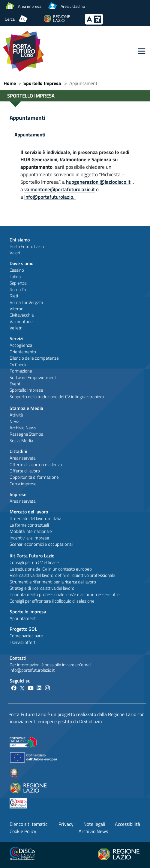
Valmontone (21, 321)
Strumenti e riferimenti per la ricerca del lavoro (53, 582)
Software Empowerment (33, 377)
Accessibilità (127, 824)
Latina (15, 277)
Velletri (16, 328)
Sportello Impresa (42, 83)
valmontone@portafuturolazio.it (60, 189)
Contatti (18, 658)
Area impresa (30, 6)
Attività (16, 415)
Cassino (17, 270)
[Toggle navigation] (142, 51)
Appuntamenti (27, 117)
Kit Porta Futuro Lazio (32, 556)
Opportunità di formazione (34, 477)
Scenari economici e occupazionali (41, 544)
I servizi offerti (23, 642)
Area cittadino (73, 6)
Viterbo (16, 309)
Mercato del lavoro (29, 512)
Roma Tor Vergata (26, 302)
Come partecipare (26, 636)
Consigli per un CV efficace (34, 562)
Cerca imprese (23, 484)
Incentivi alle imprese (29, 538)
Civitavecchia (22, 315)
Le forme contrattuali (29, 525)
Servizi (16, 338)
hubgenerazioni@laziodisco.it (98, 182)
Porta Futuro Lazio (27, 246)
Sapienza (18, 283)
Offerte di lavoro (25, 471)
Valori (15, 253)
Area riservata (22, 458)
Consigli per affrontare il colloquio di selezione (52, 601)
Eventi (15, 384)
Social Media (21, 441)
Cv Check (18, 365)
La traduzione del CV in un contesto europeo (51, 569)
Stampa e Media (26, 408)
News (15, 421)
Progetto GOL (23, 629)
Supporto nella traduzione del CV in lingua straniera (57, 397)
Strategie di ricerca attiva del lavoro (42, 588)
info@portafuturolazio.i (50, 197)
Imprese (18, 494)
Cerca (10, 19)
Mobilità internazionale (31, 531)
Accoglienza (21, 345)
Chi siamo (20, 240)
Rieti (14, 296)
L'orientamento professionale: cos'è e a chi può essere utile (65, 594)
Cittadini (18, 451)
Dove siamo (21, 263)
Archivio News (23, 428)
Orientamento (23, 352)
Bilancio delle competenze (34, 358)
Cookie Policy (23, 831)
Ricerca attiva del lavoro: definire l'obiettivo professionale (62, 575)
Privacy (66, 824)
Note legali (94, 824)
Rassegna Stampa (26, 434)
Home (10, 83)
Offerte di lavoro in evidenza (36, 465)
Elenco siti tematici (29, 824)
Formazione (21, 371)
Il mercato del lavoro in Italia (35, 518)
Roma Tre (19, 289)
